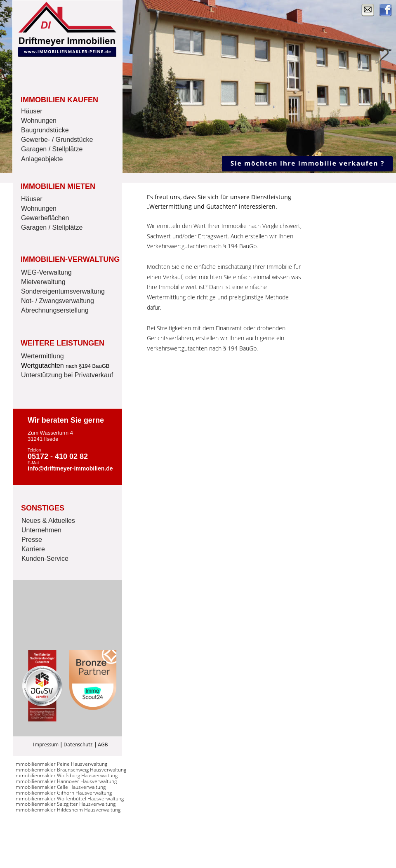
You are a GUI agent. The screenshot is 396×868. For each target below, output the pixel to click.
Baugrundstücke (45, 130)
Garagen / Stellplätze (52, 149)
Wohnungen (39, 121)
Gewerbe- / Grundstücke (57, 140)
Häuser (32, 111)
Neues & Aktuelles (48, 521)
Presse (32, 540)
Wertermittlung (42, 356)
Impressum (46, 745)
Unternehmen (41, 530)
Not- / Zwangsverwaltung (58, 301)
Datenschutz (78, 745)
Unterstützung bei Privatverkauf (67, 375)
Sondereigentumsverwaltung (63, 291)
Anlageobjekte (42, 159)
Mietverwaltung (43, 282)
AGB (103, 745)
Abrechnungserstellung (55, 310)
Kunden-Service (45, 559)
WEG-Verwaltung (46, 272)
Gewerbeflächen (45, 218)
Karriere (33, 549)
